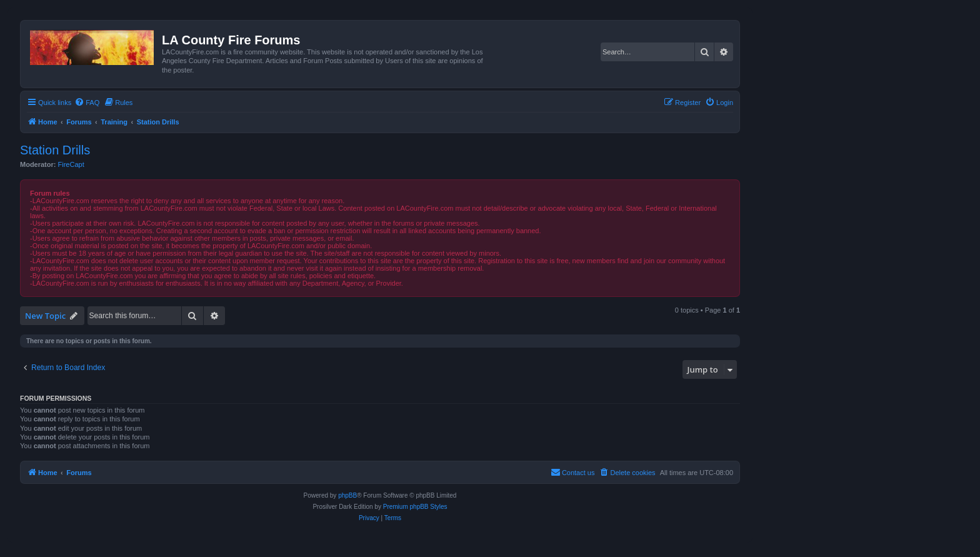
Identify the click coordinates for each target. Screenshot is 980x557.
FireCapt (71, 164)
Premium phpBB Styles (415, 507)
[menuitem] (87, 103)
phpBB (347, 495)
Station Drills (55, 150)
